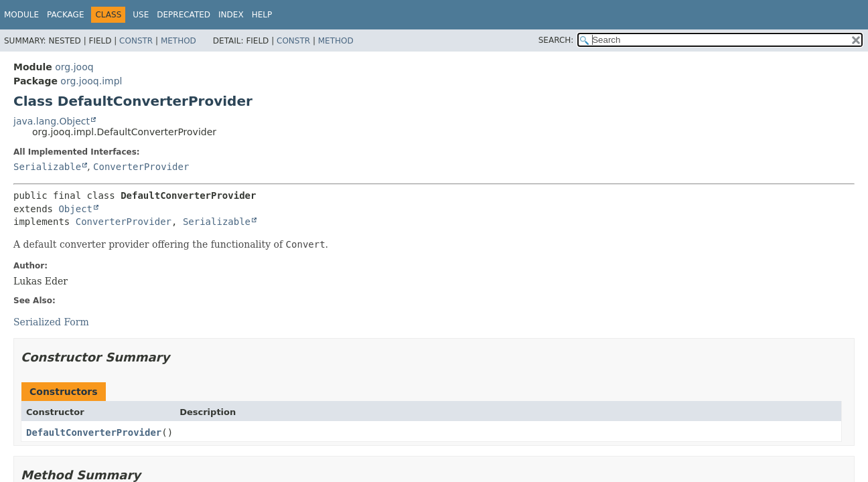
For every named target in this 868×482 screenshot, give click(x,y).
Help (262, 15)
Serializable (47, 167)
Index (231, 15)
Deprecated (184, 15)
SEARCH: (556, 40)
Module (21, 15)
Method (178, 41)
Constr (136, 41)
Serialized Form (51, 322)
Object (75, 209)
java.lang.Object (52, 121)
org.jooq (74, 67)
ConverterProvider (141, 167)
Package (65, 15)
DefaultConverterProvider (94, 432)
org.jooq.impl (91, 81)
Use (141, 15)
